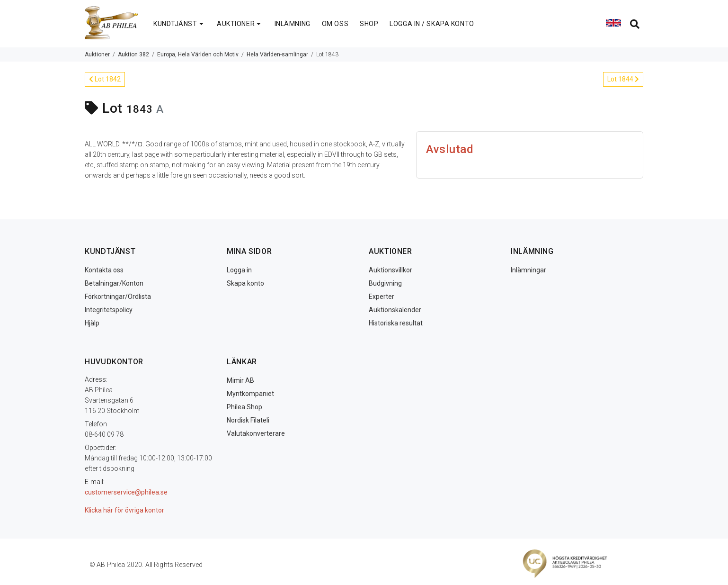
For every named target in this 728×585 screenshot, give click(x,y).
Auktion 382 (133, 54)
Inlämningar (528, 270)
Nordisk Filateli (248, 420)
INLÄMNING (293, 24)
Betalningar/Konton (114, 283)
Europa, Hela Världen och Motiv (198, 54)
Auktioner (97, 54)
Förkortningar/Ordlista (118, 297)
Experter (382, 297)
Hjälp (92, 323)
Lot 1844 (623, 79)
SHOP (369, 24)
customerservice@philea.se (126, 492)
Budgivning (385, 283)
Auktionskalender (395, 310)
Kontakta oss (104, 270)
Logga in (239, 270)
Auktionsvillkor (391, 270)
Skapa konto (245, 283)
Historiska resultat (396, 323)
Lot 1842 (105, 79)
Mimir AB (240, 380)
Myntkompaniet (250, 394)
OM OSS (335, 24)
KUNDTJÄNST (179, 24)
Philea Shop (244, 407)
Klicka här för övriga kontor (124, 510)
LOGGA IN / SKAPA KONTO (432, 24)
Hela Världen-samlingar (277, 54)
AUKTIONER (240, 24)
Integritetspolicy (109, 310)
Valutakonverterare (256, 433)
